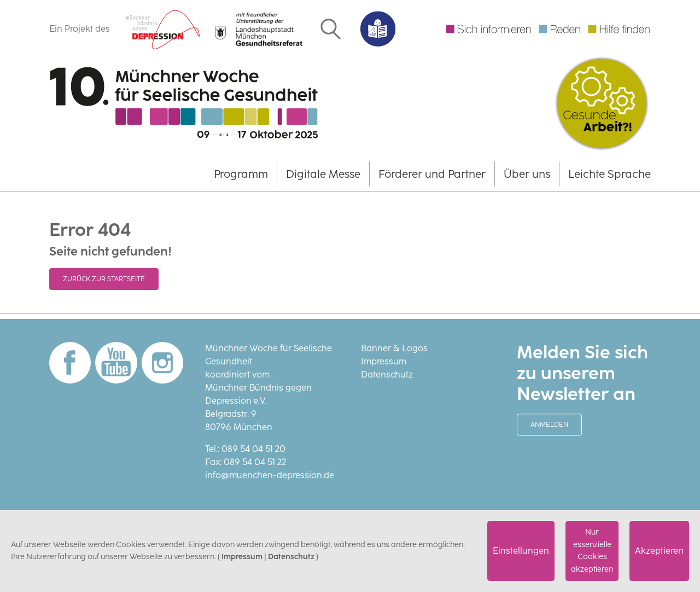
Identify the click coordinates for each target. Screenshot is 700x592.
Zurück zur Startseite (104, 279)
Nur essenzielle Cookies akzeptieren (592, 550)
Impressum (384, 361)
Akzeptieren (659, 551)
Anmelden (549, 425)
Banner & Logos (394, 348)
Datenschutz (387, 375)
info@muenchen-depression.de (270, 475)
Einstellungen (521, 551)
